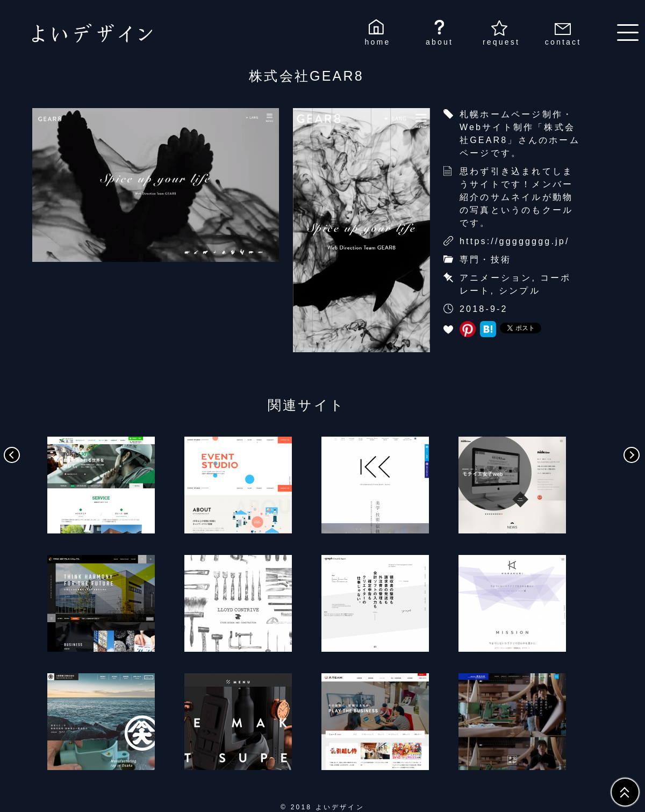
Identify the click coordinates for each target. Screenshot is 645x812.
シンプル (519, 291)
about (439, 42)
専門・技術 (485, 259)
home (378, 42)
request (501, 42)
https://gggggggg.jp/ (515, 241)
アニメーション (496, 278)
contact (563, 42)
